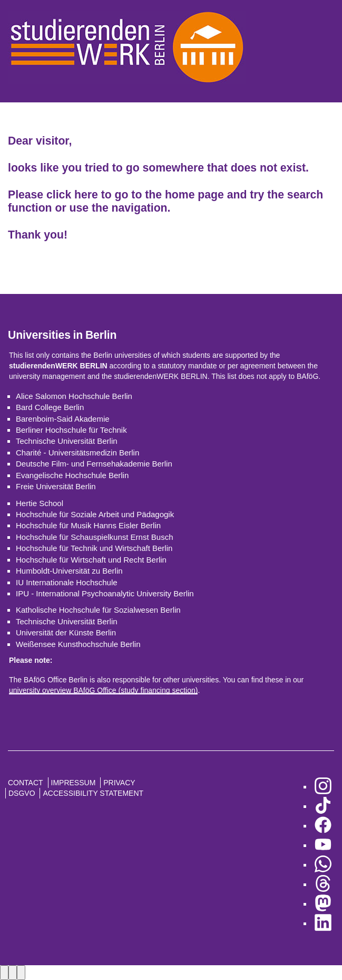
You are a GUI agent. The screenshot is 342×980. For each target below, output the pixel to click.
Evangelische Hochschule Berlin (72, 475)
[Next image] (13, 972)
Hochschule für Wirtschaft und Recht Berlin (91, 560)
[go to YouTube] (323, 845)
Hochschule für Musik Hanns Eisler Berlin (88, 525)
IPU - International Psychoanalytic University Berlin (105, 593)
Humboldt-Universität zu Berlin (69, 571)
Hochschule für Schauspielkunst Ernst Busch (94, 537)
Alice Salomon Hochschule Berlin (74, 396)
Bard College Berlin (50, 407)
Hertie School (40, 503)
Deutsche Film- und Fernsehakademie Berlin (94, 464)
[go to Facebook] (323, 826)
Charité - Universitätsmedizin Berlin (77, 453)
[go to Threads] (323, 884)
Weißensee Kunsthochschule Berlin (78, 644)
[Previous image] (4, 972)
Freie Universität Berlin (56, 486)
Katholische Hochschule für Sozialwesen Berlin (98, 610)
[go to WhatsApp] (323, 865)
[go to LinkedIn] (323, 923)
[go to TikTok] (323, 806)
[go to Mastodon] (323, 904)
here (86, 194)
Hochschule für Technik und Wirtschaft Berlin (94, 548)
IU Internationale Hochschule (67, 582)
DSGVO (22, 793)
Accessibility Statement (93, 793)
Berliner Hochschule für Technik (71, 430)
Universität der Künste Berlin (66, 632)
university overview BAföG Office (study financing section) (103, 690)
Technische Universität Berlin (67, 441)
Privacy (119, 783)
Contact (26, 783)
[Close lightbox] (21, 972)
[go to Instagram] (323, 787)
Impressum (74, 783)
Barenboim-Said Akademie (63, 419)
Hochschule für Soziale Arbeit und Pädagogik (95, 514)
